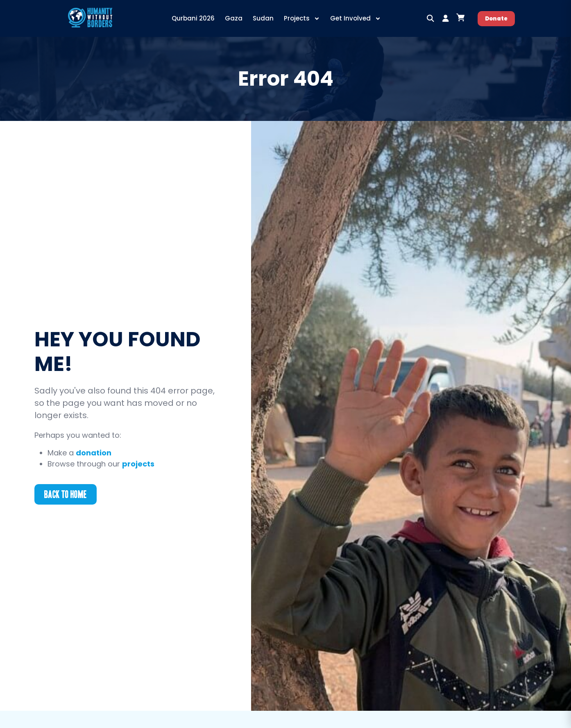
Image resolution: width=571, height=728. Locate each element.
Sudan (263, 18)
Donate (496, 19)
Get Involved (356, 19)
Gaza (234, 18)
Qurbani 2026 (193, 18)
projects (138, 464)
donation (94, 453)
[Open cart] (460, 18)
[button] (431, 18)
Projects (302, 19)
